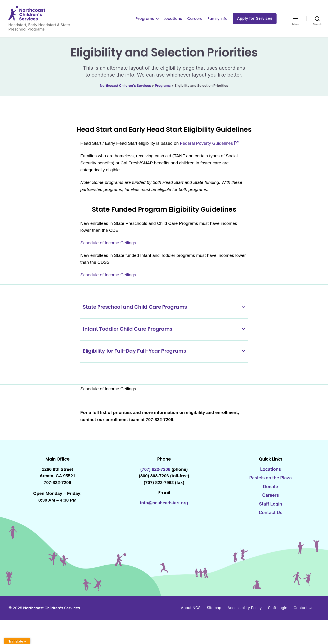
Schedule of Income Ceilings (108, 247)
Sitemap (214, 612)
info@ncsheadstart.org (164, 507)
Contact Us (271, 517)
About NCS (191, 612)
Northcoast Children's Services (52, 612)
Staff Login (270, 508)
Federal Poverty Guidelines (206, 147)
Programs (145, 21)
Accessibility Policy (245, 612)
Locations (173, 21)
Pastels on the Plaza (271, 482)
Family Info (218, 21)
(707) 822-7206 (155, 473)
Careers (195, 21)
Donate (271, 491)
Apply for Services (255, 20)
